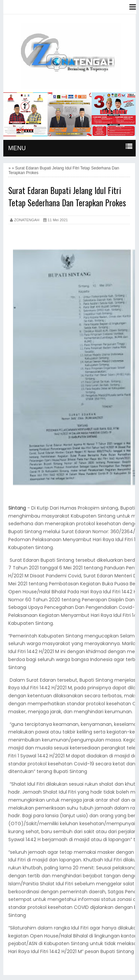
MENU (17, 148)
